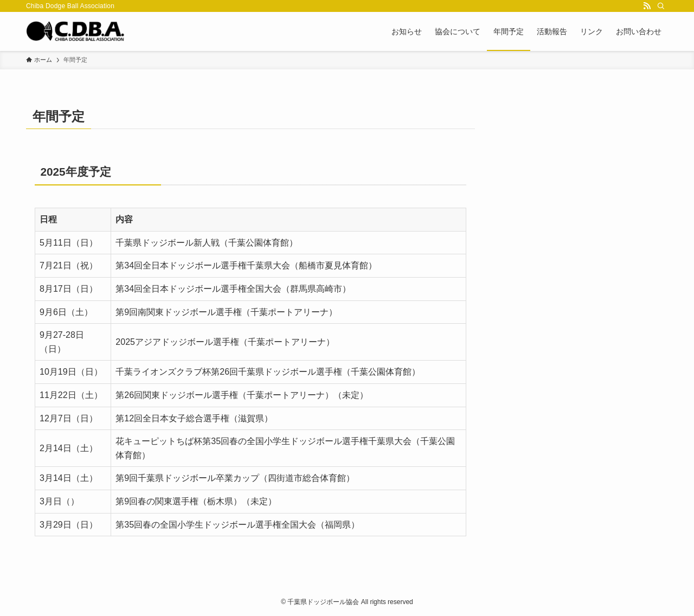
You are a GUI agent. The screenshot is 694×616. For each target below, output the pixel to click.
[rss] (647, 6)
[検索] (661, 6)
